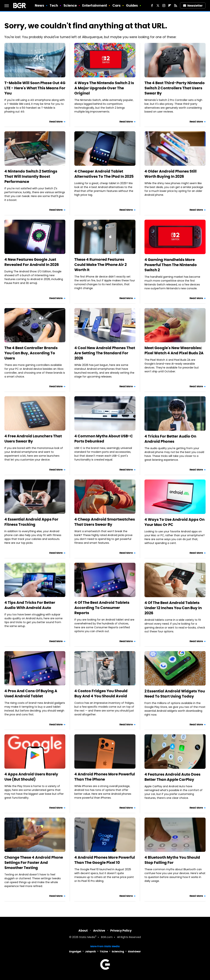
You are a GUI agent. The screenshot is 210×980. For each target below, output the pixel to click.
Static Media (87, 937)
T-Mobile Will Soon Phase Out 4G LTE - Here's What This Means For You (35, 88)
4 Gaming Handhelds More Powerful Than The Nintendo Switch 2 (171, 265)
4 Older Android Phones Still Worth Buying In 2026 (171, 174)
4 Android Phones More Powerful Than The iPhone (105, 777)
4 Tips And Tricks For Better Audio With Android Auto (30, 605)
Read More (56, 122)
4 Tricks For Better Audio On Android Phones (170, 439)
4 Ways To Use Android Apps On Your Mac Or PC (174, 522)
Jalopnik (90, 952)
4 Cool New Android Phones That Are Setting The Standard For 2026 (105, 353)
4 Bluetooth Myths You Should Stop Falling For (172, 860)
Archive (99, 931)
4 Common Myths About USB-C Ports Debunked (104, 439)
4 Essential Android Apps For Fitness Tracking (31, 522)
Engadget (75, 952)
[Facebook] (152, 6)
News (39, 5)
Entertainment (95, 5)
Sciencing (118, 952)
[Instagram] (164, 6)
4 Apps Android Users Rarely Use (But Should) (31, 777)
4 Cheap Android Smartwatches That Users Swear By (105, 522)
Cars (117, 5)
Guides (132, 5)
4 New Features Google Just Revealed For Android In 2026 (32, 262)
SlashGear (134, 952)
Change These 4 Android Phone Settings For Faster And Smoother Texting (34, 863)
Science (70, 5)
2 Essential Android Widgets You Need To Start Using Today (175, 694)
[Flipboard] (170, 6)
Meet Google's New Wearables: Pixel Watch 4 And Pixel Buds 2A (174, 350)
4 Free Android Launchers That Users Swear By (33, 439)
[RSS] (176, 6)
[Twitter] (158, 6)
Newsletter (193, 6)
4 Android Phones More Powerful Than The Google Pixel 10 (105, 860)
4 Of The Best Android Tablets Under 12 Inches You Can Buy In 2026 (173, 608)
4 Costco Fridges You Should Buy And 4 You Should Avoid (101, 693)
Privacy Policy (121, 931)
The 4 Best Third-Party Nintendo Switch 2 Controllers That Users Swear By (175, 88)
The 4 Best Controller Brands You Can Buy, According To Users (31, 353)
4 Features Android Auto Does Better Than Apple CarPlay (172, 777)
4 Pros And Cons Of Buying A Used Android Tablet (31, 693)
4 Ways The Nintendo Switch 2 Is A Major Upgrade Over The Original (104, 88)
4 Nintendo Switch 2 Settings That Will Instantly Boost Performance (31, 176)
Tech (54, 5)
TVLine (104, 952)
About (83, 931)
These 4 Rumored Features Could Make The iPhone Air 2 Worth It (100, 265)
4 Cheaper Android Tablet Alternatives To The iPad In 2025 (104, 174)
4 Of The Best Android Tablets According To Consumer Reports (102, 608)
